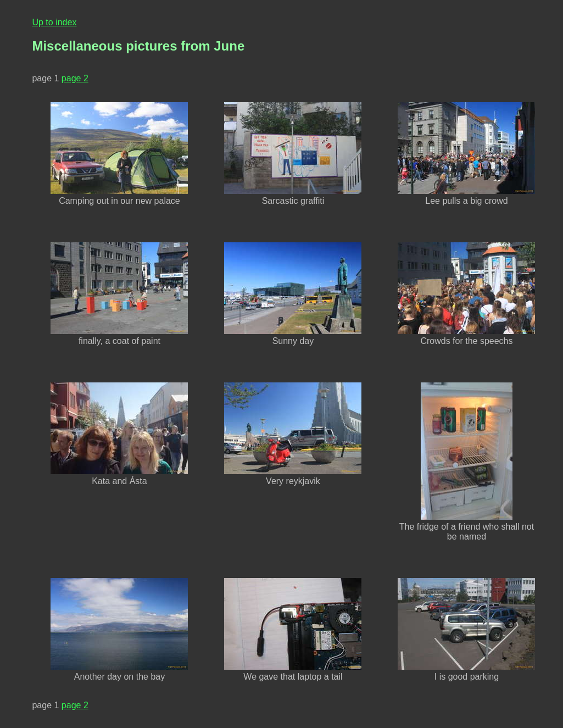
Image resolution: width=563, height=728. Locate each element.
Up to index (54, 22)
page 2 (75, 78)
